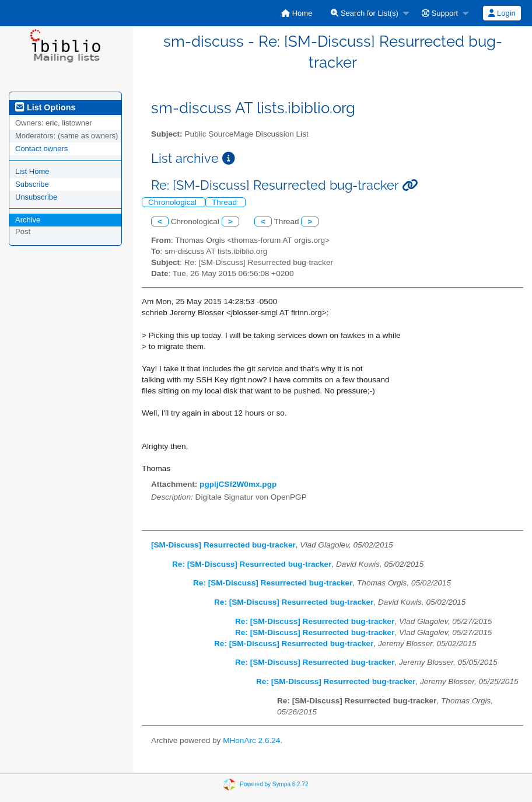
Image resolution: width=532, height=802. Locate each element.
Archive (28, 220)
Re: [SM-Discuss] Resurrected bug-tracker (252, 564)
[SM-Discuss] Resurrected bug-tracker (223, 545)
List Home (32, 171)
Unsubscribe (36, 197)
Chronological (174, 202)
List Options (45, 107)
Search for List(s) (365, 13)
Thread (225, 202)
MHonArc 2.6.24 (251, 740)
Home (297, 13)
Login (502, 13)
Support (440, 13)
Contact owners (41, 149)
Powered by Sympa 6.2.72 (274, 784)
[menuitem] (297, 13)
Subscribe (32, 184)
